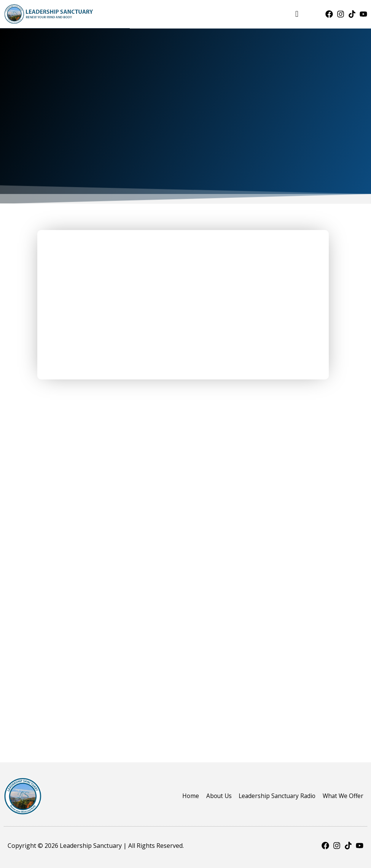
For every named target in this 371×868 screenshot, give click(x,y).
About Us (213, 796)
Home (184, 796)
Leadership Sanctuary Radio (274, 796)
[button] (297, 14)
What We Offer (342, 796)
